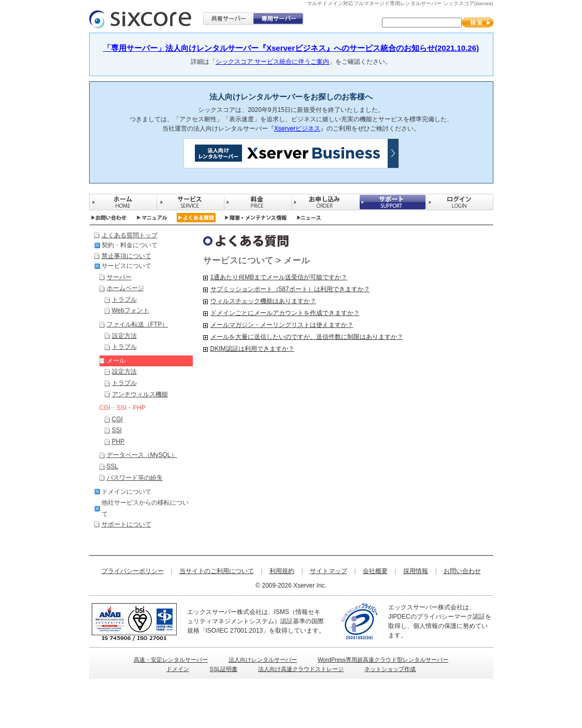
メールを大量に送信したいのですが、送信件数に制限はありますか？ (307, 337)
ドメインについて (126, 492)
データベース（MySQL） (142, 455)
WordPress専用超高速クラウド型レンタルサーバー (383, 660)
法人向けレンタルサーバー (263, 660)
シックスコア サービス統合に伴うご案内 (272, 62)
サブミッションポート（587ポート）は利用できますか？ (290, 289)
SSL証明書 (224, 669)
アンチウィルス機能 (140, 394)
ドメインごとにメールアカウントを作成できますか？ (285, 313)
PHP (118, 441)
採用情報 (416, 571)
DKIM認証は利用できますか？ (252, 349)
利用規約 (282, 571)
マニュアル (152, 218)
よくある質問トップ (130, 235)
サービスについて (126, 266)
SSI (117, 430)
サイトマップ (329, 571)
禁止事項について (126, 256)
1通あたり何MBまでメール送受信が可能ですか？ (279, 277)
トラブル (124, 299)
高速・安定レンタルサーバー (171, 660)
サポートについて (126, 524)
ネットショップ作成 (390, 669)
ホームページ (125, 288)
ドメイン (178, 669)
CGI (117, 419)
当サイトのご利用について (217, 571)
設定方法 (124, 336)
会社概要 (375, 571)
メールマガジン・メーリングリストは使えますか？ (282, 325)
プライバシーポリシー (133, 571)
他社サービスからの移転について (145, 508)
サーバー (119, 277)
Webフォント (131, 310)
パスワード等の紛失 (135, 478)
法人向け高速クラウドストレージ (301, 669)
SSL (113, 466)
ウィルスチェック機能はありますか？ (263, 301)
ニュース (309, 218)
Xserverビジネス (297, 129)
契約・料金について (130, 245)
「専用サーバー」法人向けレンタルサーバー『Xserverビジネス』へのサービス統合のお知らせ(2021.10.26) (291, 48)
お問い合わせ (109, 218)
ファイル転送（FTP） (138, 324)
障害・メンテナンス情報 (256, 218)
